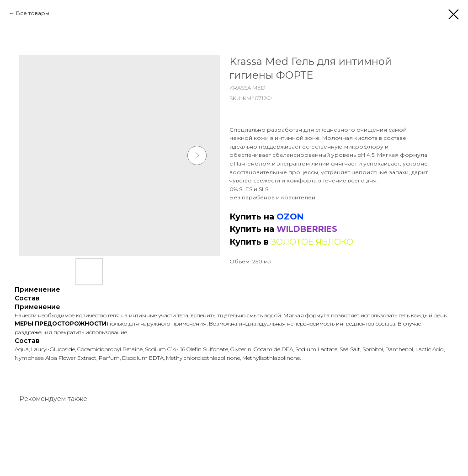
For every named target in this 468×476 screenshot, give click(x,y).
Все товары (33, 13)
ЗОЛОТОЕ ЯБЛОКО (312, 242)
